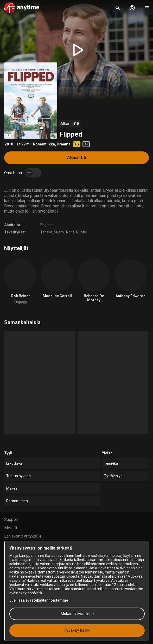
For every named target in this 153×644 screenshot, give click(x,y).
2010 (9, 144)
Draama (64, 144)
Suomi (59, 232)
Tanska (46, 232)
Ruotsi (81, 232)
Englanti (47, 225)
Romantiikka (44, 144)
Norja (70, 232)
